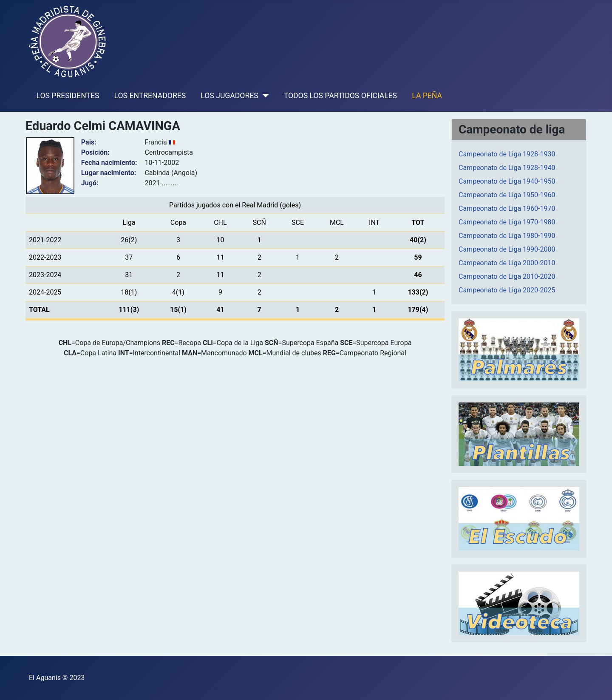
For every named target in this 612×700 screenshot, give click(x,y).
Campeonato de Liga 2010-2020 (507, 276)
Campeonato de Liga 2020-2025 (507, 290)
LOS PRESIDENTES (68, 96)
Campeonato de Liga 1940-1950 (507, 181)
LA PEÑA (427, 96)
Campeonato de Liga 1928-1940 (507, 168)
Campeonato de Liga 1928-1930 (507, 154)
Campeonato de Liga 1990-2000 (507, 249)
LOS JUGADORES (229, 96)
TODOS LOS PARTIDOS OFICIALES (340, 96)
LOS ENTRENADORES (150, 96)
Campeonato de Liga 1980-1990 (507, 236)
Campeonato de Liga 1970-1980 (507, 222)
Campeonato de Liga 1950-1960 (507, 195)
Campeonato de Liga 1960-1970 (507, 208)
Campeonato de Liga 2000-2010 (507, 263)
